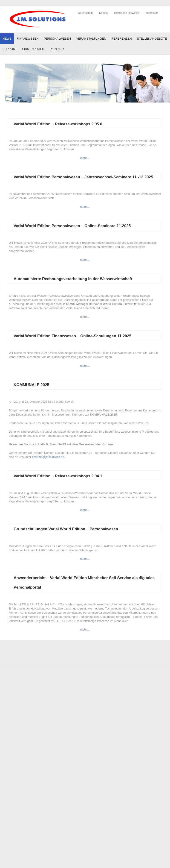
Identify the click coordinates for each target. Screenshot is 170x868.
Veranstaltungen (91, 39)
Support (10, 49)
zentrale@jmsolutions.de (48, 457)
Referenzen (121, 39)
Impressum (151, 13)
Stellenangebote (152, 39)
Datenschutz (86, 13)
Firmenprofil (33, 49)
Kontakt (104, 13)
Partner (57, 49)
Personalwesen (58, 39)
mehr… (85, 158)
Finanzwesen (28, 39)
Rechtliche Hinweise (127, 13)
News (7, 39)
